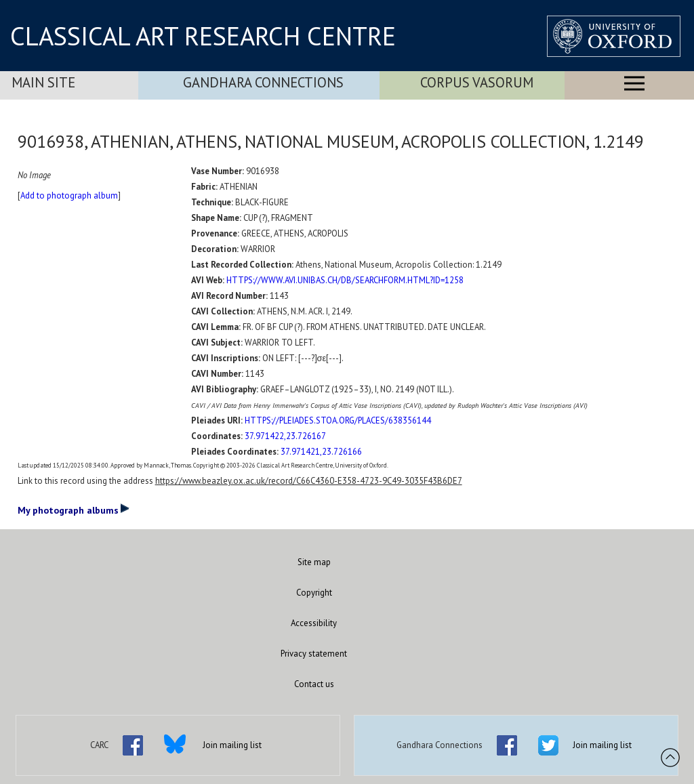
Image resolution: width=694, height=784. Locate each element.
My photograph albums (74, 510)
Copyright (314, 593)
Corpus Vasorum (477, 82)
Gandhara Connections (263, 82)
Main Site (43, 82)
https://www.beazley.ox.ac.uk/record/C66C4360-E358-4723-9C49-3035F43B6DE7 (309, 481)
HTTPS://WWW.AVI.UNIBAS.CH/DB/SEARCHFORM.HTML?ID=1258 (345, 280)
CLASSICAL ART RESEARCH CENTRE (203, 36)
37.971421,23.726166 (321, 452)
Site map (314, 562)
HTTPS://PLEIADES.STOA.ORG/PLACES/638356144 (338, 420)
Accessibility (314, 623)
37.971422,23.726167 (285, 436)
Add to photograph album (69, 195)
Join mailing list (232, 745)
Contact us (314, 684)
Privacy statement (314, 654)
